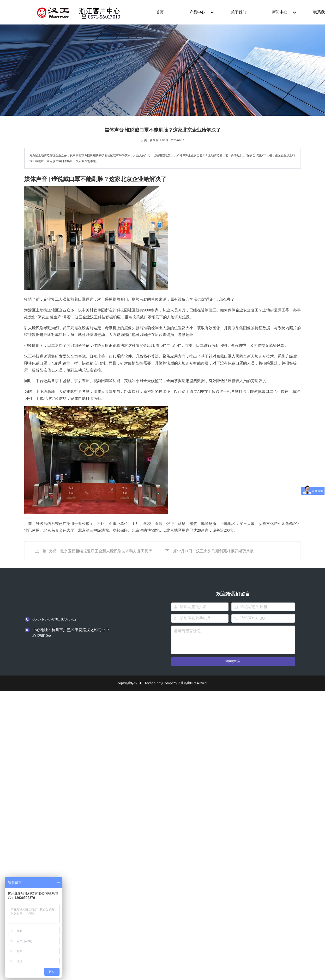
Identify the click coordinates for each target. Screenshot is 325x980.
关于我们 (239, 12)
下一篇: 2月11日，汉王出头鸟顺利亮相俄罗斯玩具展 (210, 551)
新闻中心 (280, 12)
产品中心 (197, 12)
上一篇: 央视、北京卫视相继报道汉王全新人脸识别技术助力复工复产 (94, 551)
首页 (160, 12)
